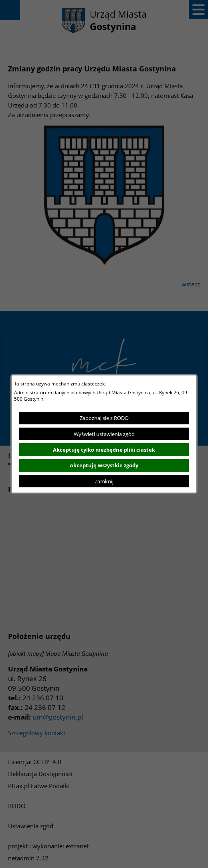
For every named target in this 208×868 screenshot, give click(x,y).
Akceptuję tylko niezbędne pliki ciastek (104, 450)
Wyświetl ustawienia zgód (104, 434)
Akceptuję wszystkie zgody (104, 465)
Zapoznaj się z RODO (104, 418)
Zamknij (104, 481)
